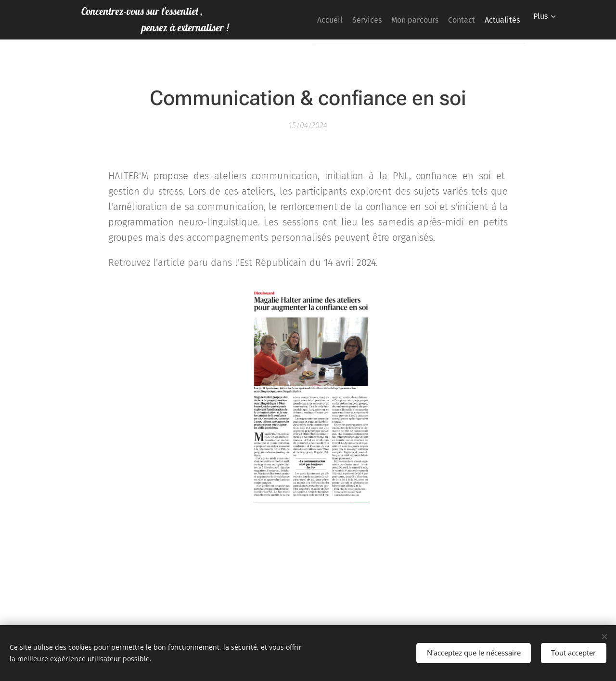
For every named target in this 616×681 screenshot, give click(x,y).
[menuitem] (348, 20)
